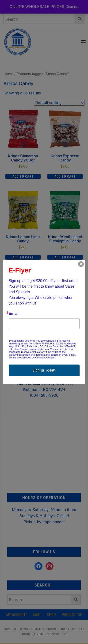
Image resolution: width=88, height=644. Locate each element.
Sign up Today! (44, 370)
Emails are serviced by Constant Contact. (32, 358)
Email (14, 314)
